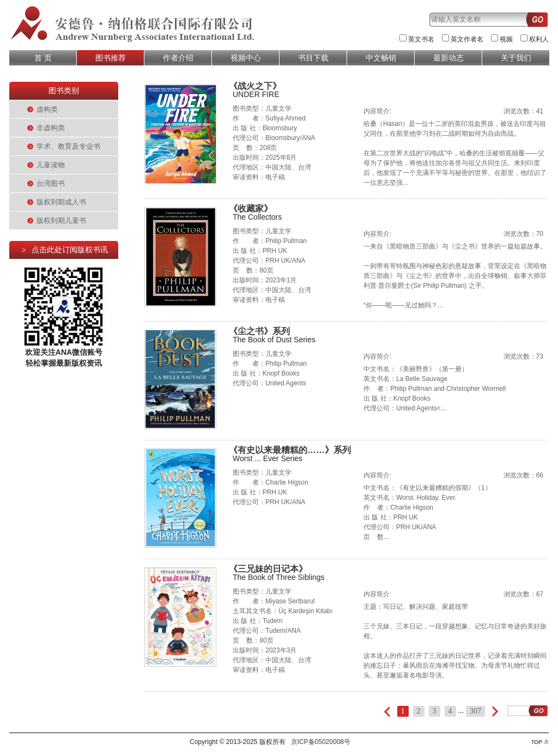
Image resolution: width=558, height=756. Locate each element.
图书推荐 (111, 58)
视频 (506, 39)
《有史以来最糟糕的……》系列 (290, 450)
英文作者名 (467, 39)
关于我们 (516, 58)
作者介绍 (178, 58)
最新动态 (448, 58)
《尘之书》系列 (259, 331)
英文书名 (421, 39)
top (540, 742)
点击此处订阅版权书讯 (70, 250)
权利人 (539, 39)
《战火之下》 (255, 86)
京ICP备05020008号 (321, 742)
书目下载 (313, 58)
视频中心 (246, 58)
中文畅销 (381, 58)
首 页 (43, 58)
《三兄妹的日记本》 (268, 569)
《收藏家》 (251, 208)
